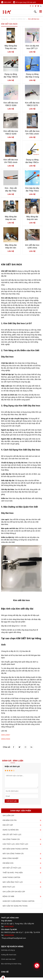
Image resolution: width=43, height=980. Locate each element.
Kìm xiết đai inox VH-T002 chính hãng (11, 161)
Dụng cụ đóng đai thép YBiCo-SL (32, 161)
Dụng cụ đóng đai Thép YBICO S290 (11, 76)
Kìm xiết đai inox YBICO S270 (32, 104)
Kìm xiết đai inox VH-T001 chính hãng (32, 133)
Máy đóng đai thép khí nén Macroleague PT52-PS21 (11, 246)
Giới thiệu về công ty (8, 950)
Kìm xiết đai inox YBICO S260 (11, 104)
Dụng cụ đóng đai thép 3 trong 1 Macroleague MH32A (32, 76)
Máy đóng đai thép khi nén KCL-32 (11, 218)
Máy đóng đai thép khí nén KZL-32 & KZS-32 (32, 218)
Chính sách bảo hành (8, 959)
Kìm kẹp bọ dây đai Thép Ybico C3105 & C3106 (32, 189)
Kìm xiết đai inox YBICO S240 (11, 132)
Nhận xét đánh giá (12, 766)
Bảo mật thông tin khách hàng (11, 964)
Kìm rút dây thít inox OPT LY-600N (32, 47)
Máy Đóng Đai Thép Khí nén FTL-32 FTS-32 (11, 47)
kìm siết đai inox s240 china (32, 246)
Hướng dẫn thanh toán (9, 955)
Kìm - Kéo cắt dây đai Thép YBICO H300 (11, 189)
